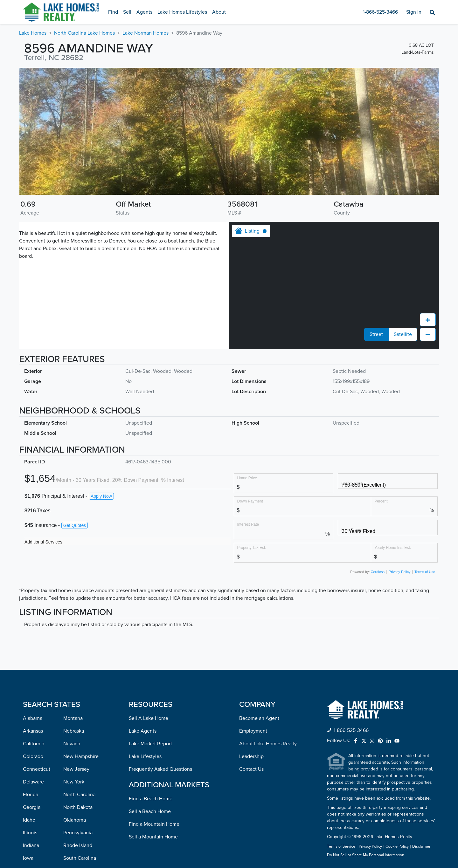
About (219, 12)
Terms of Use (425, 572)
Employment (253, 731)
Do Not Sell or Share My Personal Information (366, 855)
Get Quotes (75, 525)
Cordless (378, 572)
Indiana (31, 845)
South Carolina (80, 858)
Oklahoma (75, 820)
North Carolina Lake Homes (84, 33)
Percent (381, 501)
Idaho (29, 820)
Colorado (33, 756)
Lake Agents (143, 731)
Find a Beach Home (151, 799)
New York (74, 782)
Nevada (72, 744)
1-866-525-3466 (380, 12)
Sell (127, 12)
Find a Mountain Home (154, 824)
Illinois (30, 833)
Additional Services (43, 542)
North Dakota (78, 807)
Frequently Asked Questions (160, 769)
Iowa (28, 858)
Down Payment (250, 501)
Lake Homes (33, 33)
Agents (144, 12)
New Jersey (76, 769)
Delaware (33, 782)
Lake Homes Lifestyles (182, 12)
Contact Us (251, 769)
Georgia (32, 807)
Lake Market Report (150, 744)
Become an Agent (259, 718)
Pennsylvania (78, 833)
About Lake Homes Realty (268, 744)
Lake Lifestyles (145, 756)
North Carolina (79, 795)
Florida (31, 795)
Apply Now (101, 496)
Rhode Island (78, 845)
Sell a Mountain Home (153, 837)
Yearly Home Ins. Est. (393, 547)
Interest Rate (248, 524)
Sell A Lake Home (149, 718)
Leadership (251, 756)
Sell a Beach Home (150, 811)
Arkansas (33, 731)
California (34, 744)
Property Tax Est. (252, 547)
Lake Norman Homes (146, 33)
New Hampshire (81, 756)
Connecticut (37, 769)
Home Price (247, 478)
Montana (73, 718)
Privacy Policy (399, 572)
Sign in (414, 12)
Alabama (33, 718)
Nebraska (74, 731)
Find (113, 12)
